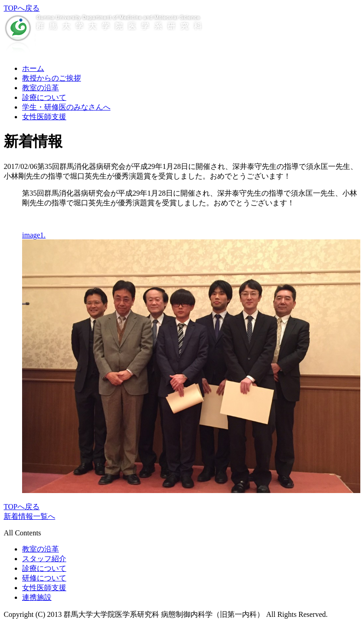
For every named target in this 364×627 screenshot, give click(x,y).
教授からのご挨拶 (52, 78)
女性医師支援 (44, 117)
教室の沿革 (40, 88)
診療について (44, 97)
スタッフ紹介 (44, 559)
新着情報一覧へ (29, 516)
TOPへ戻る (22, 8)
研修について (44, 578)
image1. (34, 235)
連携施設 (37, 597)
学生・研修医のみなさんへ (66, 107)
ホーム (33, 68)
